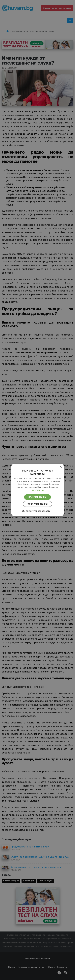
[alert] (37, 490)
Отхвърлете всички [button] (37, 504)
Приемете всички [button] (37, 497)
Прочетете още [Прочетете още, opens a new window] (38, 490)
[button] (38, 511)
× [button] (61, 467)
